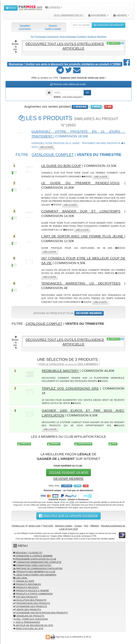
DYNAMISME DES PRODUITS (30, 606)
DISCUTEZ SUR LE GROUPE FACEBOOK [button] (68, 516)
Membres (102, 37)
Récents (53, 26)
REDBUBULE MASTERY (60, 371)
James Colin (34, 526)
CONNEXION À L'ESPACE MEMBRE (33, 556)
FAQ (86, 526)
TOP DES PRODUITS (25, 597)
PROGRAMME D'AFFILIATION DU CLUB (35, 559)
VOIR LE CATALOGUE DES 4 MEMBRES (68, 364)
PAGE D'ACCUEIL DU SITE (28, 629)
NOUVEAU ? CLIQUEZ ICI (28, 553)
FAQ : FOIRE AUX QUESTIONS (31, 619)
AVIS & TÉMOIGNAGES (27, 622)
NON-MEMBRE (98, 15)
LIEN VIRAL (20, 578)
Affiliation (95, 526)
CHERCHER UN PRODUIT (109, 25)
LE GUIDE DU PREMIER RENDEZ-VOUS (80, 183)
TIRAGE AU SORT (24, 581)
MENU (11, 8)
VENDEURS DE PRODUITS (29, 616)
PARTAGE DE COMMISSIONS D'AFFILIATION (38, 568)
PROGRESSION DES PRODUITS (32, 603)
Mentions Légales (64, 526)
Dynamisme (53, 37)
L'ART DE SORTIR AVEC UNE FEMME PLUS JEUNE (83, 236)
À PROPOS (54, 7)
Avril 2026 (48, 526)
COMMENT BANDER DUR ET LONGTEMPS (81, 211)
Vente (62, 37)
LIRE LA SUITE (46, 147)
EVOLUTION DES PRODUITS (30, 600)
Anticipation (71, 37)
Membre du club (15, 47)
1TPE (72, 502)
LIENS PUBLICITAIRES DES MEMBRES (35, 575)
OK (87, 93)
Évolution (82, 37)
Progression (41, 37)
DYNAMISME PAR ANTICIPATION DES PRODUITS (40, 613)
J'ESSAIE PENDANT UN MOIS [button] (68, 473)
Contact (78, 526)
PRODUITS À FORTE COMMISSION (33, 594)
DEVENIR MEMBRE (68, 478)
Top (32, 37)
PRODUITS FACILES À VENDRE (31, 591)
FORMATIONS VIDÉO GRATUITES (32, 565)
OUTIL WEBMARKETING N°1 (67, 15)
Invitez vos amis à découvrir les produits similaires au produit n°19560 (65, 64)
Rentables (25, 26)
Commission (25, 29)
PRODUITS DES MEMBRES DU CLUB (34, 572)
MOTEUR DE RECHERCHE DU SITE (33, 625)
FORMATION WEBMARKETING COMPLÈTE (37, 562)
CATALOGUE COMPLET (53, 155)
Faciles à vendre (53, 29)
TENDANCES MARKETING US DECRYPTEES (81, 283)
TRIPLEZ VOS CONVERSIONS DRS (70, 388)
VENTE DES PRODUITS (27, 610)
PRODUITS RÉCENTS (26, 587)
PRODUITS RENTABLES (27, 584)
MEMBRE (121, 15)
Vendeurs (92, 37)
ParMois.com (18, 526)
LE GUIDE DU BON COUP (61, 166)
